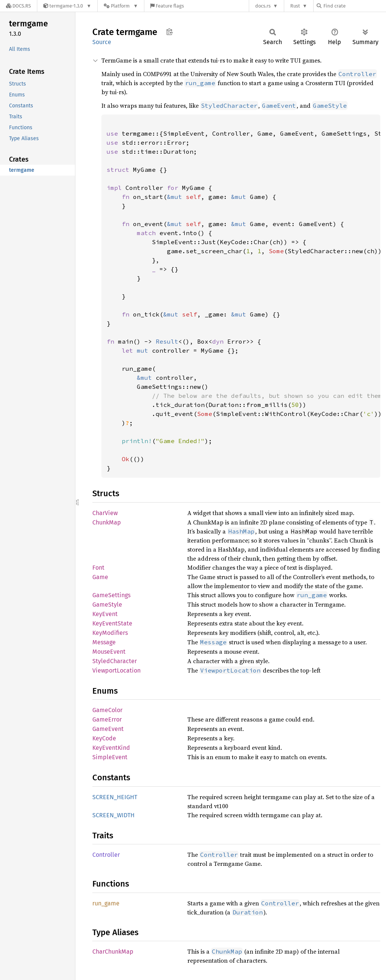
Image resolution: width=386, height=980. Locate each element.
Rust (295, 6)
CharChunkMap (113, 952)
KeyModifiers (110, 633)
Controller (106, 855)
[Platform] (121, 6)
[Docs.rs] (18, 6)
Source (102, 42)
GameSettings (111, 595)
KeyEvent (105, 614)
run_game (106, 903)
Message (104, 642)
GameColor (107, 710)
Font (98, 568)
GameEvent (108, 729)
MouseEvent (109, 652)
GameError (107, 719)
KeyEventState (112, 623)
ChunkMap (107, 522)
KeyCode (104, 738)
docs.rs (263, 6)
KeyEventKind (111, 748)
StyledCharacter (115, 661)
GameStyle (107, 605)
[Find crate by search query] (354, 6)
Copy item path (169, 32)
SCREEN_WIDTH (113, 815)
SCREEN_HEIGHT (115, 797)
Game (100, 577)
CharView (105, 513)
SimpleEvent (110, 757)
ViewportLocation (116, 670)
